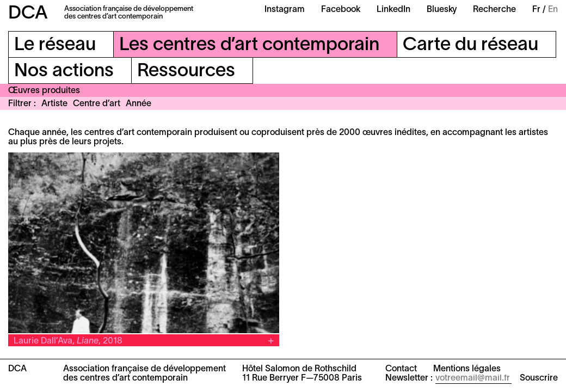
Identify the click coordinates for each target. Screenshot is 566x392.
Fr (536, 10)
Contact (401, 369)
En (553, 10)
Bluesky (442, 10)
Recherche (494, 10)
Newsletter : (409, 378)
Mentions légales (467, 369)
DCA (28, 14)
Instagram (285, 10)
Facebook (341, 10)
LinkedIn (393, 10)
